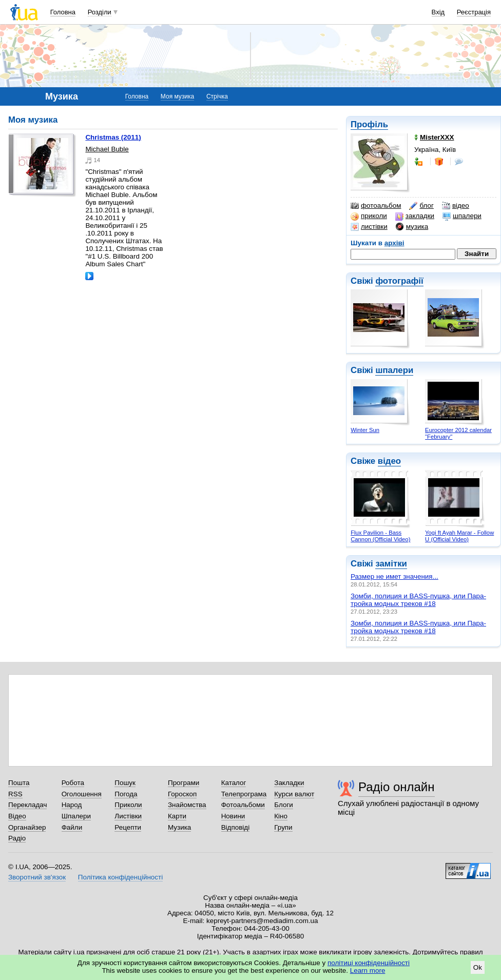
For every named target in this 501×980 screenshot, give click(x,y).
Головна (63, 12)
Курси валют (294, 794)
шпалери (462, 216)
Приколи (128, 805)
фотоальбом (376, 206)
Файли (72, 827)
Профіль (369, 124)
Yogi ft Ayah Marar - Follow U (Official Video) (459, 536)
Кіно (281, 816)
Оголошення (82, 794)
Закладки (289, 783)
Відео (17, 816)
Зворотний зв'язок (37, 877)
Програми (184, 783)
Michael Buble (107, 149)
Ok (478, 967)
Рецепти (128, 827)
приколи (369, 216)
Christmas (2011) (113, 137)
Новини (233, 816)
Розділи (100, 12)
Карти (177, 816)
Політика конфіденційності (120, 877)
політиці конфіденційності (369, 963)
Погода (126, 794)
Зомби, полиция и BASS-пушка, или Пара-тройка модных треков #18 (418, 600)
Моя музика (177, 96)
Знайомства (187, 805)
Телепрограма (244, 794)
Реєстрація (474, 12)
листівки (369, 227)
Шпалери (76, 816)
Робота (73, 783)
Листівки (128, 816)
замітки (391, 564)
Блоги (284, 805)
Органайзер (27, 827)
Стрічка (217, 96)
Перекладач (27, 805)
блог (421, 206)
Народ (72, 805)
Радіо (17, 838)
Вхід (438, 12)
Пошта (19, 783)
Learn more (368, 971)
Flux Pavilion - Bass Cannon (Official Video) (380, 536)
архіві (394, 243)
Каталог (234, 783)
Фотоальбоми (243, 805)
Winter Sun (365, 430)
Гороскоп (182, 794)
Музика (179, 827)
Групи (283, 827)
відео (456, 206)
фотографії (399, 281)
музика (412, 227)
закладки (415, 216)
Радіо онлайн (397, 787)
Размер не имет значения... (394, 576)
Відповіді (236, 827)
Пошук (125, 783)
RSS (15, 794)
